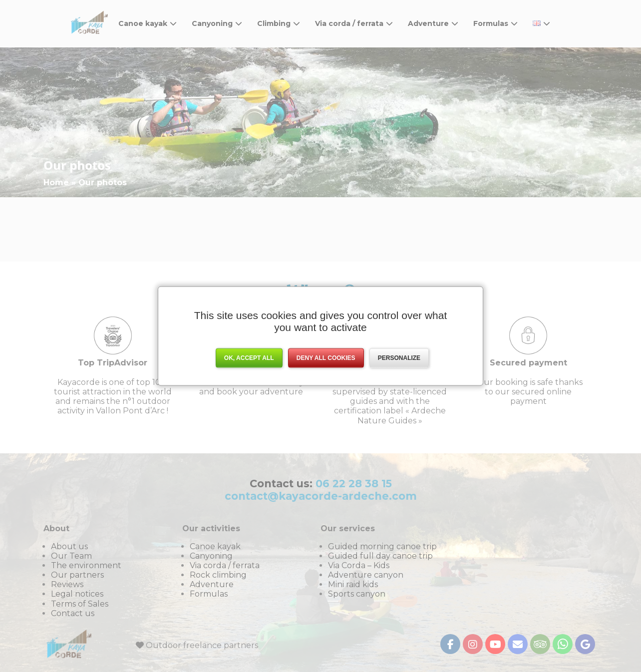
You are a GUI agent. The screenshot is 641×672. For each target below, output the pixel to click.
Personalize (399, 358)
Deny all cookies (326, 358)
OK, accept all (249, 358)
